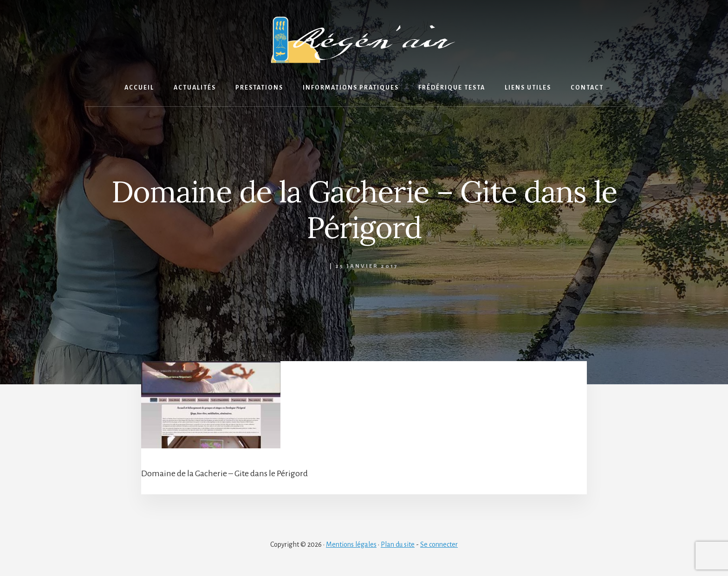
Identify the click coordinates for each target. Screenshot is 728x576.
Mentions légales (351, 544)
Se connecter (439, 544)
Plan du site (398, 544)
